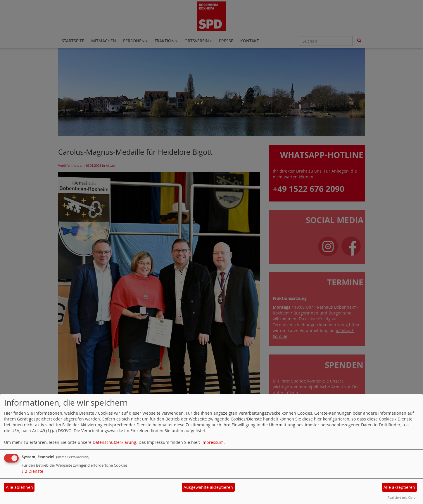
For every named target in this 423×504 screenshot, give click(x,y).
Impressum (213, 442)
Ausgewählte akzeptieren (208, 487)
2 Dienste (32, 471)
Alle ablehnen (19, 487)
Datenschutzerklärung (114, 442)
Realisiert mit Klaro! (402, 497)
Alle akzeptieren (399, 487)
